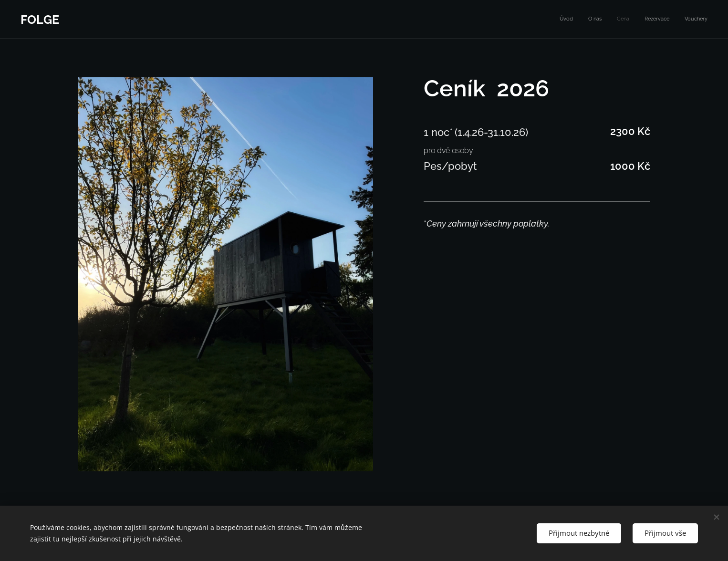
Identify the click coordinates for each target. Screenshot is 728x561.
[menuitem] (649, 20)
